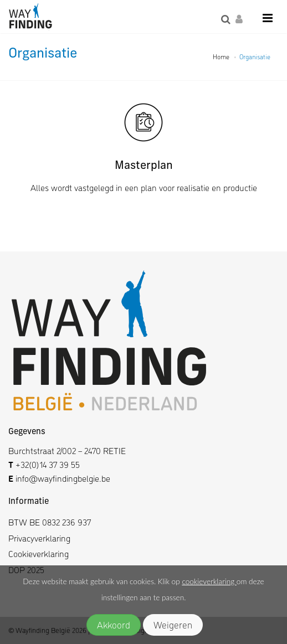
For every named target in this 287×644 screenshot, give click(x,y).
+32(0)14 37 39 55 (48, 464)
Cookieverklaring (39, 553)
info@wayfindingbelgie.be (62, 478)
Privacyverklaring (39, 538)
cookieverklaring (209, 581)
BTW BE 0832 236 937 (50, 522)
